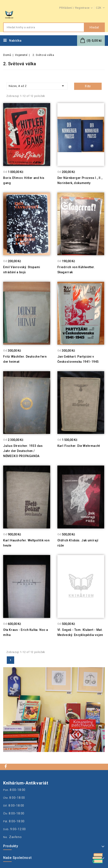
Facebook (6, 766)
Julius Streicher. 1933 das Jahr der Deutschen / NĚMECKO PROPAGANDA (23, 451)
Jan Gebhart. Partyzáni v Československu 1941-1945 (78, 359)
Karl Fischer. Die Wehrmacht (79, 446)
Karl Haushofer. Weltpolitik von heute (26, 543)
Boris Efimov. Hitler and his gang (24, 180)
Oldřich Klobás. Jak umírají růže (78, 543)
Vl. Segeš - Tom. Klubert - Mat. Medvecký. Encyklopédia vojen (80, 632)
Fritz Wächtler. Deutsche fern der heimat (25, 359)
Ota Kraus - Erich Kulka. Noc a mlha (26, 632)
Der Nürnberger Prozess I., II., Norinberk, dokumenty (80, 180)
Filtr (88, 86)
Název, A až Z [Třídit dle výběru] (37, 86)
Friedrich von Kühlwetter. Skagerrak (76, 270)
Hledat (94, 27)
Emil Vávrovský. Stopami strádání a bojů (22, 270)
